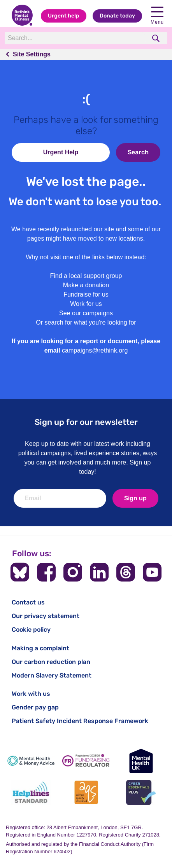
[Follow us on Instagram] (73, 572)
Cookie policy (31, 630)
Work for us (86, 304)
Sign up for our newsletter (86, 422)
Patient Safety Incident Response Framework (80, 721)
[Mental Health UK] (141, 761)
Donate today (117, 16)
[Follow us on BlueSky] (20, 572)
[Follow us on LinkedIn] (99, 572)
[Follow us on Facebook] (46, 572)
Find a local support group (86, 276)
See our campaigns (86, 313)
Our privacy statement (46, 616)
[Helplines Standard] (31, 792)
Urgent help (64, 16)
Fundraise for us (86, 294)
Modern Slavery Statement (52, 675)
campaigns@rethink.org (95, 350)
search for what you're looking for (90, 322)
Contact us (28, 602)
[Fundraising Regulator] (86, 761)
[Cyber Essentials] (141, 792)
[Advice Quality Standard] (86, 792)
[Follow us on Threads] (126, 572)
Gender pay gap (35, 707)
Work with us (31, 694)
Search (138, 152)
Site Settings (32, 54)
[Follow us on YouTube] (152, 572)
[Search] (75, 38)
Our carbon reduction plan (51, 662)
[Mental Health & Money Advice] (31, 761)
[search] (157, 38)
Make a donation (86, 285)
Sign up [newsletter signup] (135, 498)
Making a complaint (40, 648)
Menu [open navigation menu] (157, 16)
